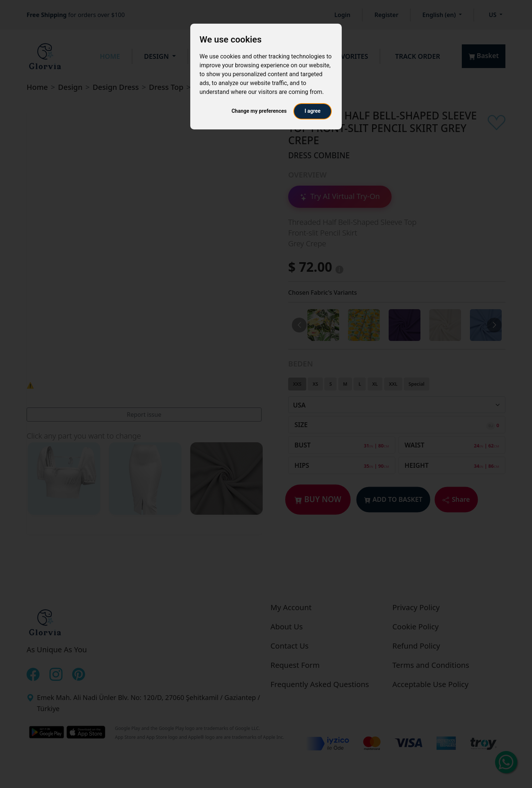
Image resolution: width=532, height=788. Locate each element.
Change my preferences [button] (259, 111)
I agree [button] (312, 111)
